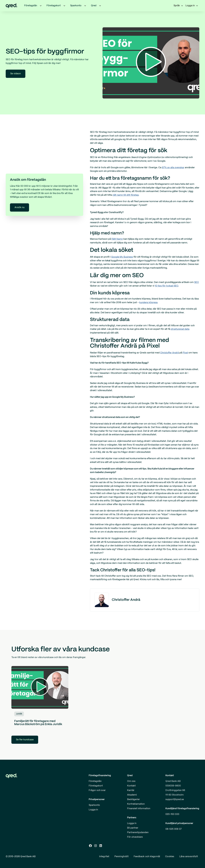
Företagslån (95, 781)
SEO (197, 282)
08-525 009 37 (174, 829)
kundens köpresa (148, 303)
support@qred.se (175, 799)
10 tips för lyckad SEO (167, 286)
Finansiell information (139, 809)
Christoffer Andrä (169, 353)
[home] (11, 6)
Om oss (131, 781)
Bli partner (133, 828)
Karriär (131, 790)
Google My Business (122, 257)
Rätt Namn (117, 239)
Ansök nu (20, 207)
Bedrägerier (133, 799)
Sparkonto (94, 805)
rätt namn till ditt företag (126, 195)
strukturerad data (180, 329)
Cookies (170, 857)
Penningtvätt (122, 857)
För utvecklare (135, 837)
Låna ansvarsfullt (189, 857)
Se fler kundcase (25, 740)
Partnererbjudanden (138, 832)
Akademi (132, 795)
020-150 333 (172, 814)
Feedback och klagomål (147, 857)
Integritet (104, 857)
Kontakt (131, 786)
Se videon (16, 74)
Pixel (185, 353)
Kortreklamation (136, 804)
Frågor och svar (97, 790)
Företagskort (96, 786)
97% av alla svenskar (173, 168)
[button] (41, 6)
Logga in (93, 810)
